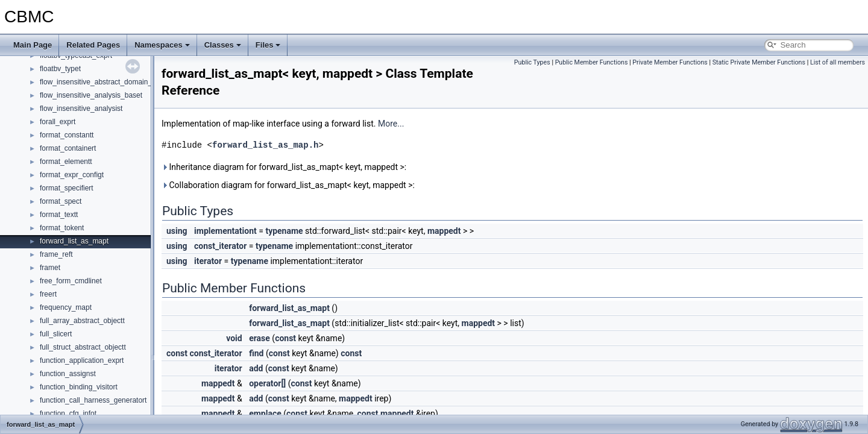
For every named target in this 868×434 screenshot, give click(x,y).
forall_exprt (58, 122)
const (285, 338)
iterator (208, 261)
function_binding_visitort (79, 387)
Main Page (33, 45)
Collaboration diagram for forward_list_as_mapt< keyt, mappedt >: (288, 185)
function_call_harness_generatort (93, 400)
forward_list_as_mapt (74, 241)
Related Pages (93, 45)
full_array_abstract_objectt (82, 321)
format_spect (61, 201)
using (177, 231)
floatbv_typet (60, 69)
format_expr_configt (72, 175)
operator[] (267, 383)
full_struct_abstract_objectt (83, 347)
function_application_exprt (82, 360)
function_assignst (68, 374)
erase (259, 338)
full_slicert (56, 334)
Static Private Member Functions (759, 62)
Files (268, 45)
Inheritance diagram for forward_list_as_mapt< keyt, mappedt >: (284, 167)
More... (391, 124)
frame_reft (56, 254)
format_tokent (62, 228)
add (256, 368)
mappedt (444, 231)
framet (50, 268)
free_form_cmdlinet (71, 281)
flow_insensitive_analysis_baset (91, 95)
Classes (223, 45)
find (256, 353)
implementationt (225, 231)
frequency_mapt (66, 307)
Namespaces (162, 45)
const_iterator (220, 246)
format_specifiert (67, 188)
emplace (265, 414)
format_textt (59, 215)
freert (48, 294)
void (234, 338)
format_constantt (67, 135)
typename (284, 231)
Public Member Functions (592, 62)
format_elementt (66, 162)
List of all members (838, 62)
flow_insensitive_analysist (81, 108)
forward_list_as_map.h (265, 145)
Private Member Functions (670, 62)
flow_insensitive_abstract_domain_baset (105, 82)
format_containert (68, 148)
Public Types (532, 62)
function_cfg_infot (68, 414)
